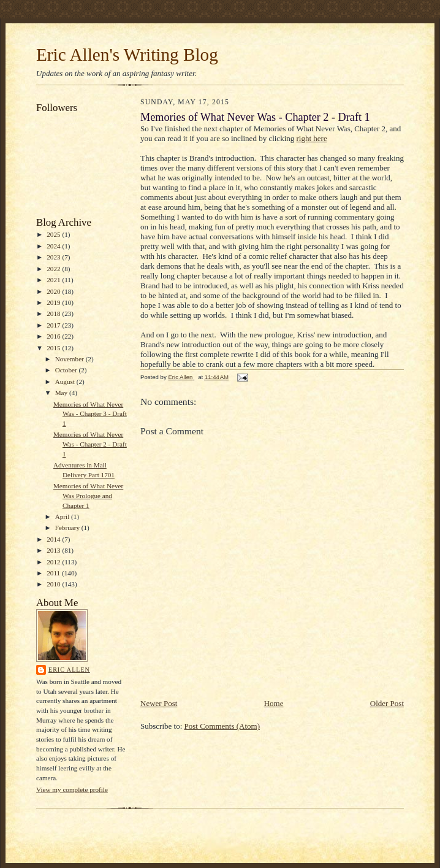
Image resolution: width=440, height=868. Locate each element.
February (68, 528)
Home (274, 703)
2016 (54, 336)
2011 (54, 573)
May (62, 393)
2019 (54, 302)
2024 (54, 246)
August (66, 382)
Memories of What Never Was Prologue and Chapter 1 (88, 495)
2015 (54, 348)
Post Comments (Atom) (222, 726)
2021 (54, 280)
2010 (54, 584)
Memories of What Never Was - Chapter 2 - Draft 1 (90, 444)
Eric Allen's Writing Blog (127, 55)
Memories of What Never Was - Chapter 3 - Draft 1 (90, 414)
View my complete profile (72, 789)
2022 (54, 269)
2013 (54, 550)
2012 (54, 562)
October (67, 370)
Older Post (387, 703)
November (70, 359)
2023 (54, 257)
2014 (54, 539)
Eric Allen (69, 670)
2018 (54, 313)
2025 (54, 234)
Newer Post (159, 703)
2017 (54, 325)
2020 (54, 291)
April (63, 517)
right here (312, 138)
